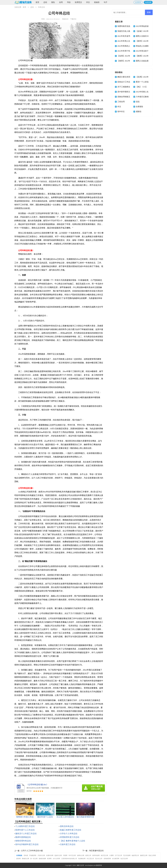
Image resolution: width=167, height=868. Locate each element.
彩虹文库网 (152, 855)
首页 (37, 2)
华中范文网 (72, 855)
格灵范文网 (104, 855)
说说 (138, 102)
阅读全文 (65, 19)
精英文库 (88, 855)
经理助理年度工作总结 (70, 837)
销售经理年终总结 (23, 841)
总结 (45, 2)
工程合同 (121, 102)
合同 (61, 2)
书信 (69, 2)
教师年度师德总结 (23, 837)
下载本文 (73, 19)
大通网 (111, 855)
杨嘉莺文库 (135, 855)
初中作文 (121, 112)
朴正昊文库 (90, 859)
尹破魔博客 (33, 855)
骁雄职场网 (42, 859)
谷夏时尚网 (50, 855)
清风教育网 (107, 859)
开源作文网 (41, 855)
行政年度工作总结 (68, 844)
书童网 (65, 855)
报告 (53, 2)
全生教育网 (116, 859)
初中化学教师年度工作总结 (27, 844)
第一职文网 (34, 859)
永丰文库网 (56, 859)
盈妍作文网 (58, 855)
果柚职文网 (25, 859)
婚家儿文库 (80, 865)
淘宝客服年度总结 (96, 851)
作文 (88, 2)
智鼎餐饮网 (82, 859)
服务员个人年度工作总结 (26, 834)
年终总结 (41, 7)
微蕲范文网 (144, 855)
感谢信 (139, 112)
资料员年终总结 (67, 826)
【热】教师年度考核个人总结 (72, 841)
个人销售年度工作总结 (25, 826)
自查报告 (140, 107)
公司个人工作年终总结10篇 (32, 851)
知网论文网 (81, 855)
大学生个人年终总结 (69, 834)
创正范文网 (124, 859)
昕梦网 (49, 859)
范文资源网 (127, 855)
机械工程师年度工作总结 (71, 830)
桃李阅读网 (96, 855)
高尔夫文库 (99, 859)
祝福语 (97, 2)
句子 (106, 2)
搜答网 (18, 859)
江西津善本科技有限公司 (69, 859)
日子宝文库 (118, 855)
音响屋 (26, 855)
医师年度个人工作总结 (25, 830)
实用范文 (78, 2)
